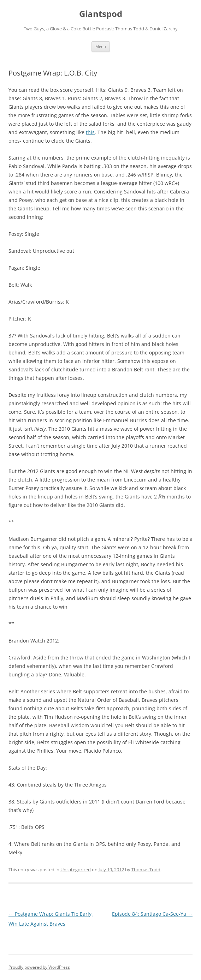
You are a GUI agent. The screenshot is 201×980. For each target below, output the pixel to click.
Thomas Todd (146, 870)
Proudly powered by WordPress (39, 967)
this (90, 132)
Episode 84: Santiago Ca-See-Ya (152, 914)
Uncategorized (76, 870)
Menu (101, 46)
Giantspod (101, 14)
